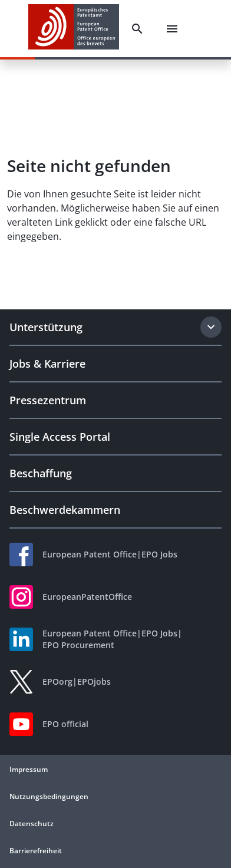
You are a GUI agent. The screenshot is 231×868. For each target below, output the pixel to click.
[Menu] (172, 29)
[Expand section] (211, 327)
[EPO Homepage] (74, 29)
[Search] (137, 29)
